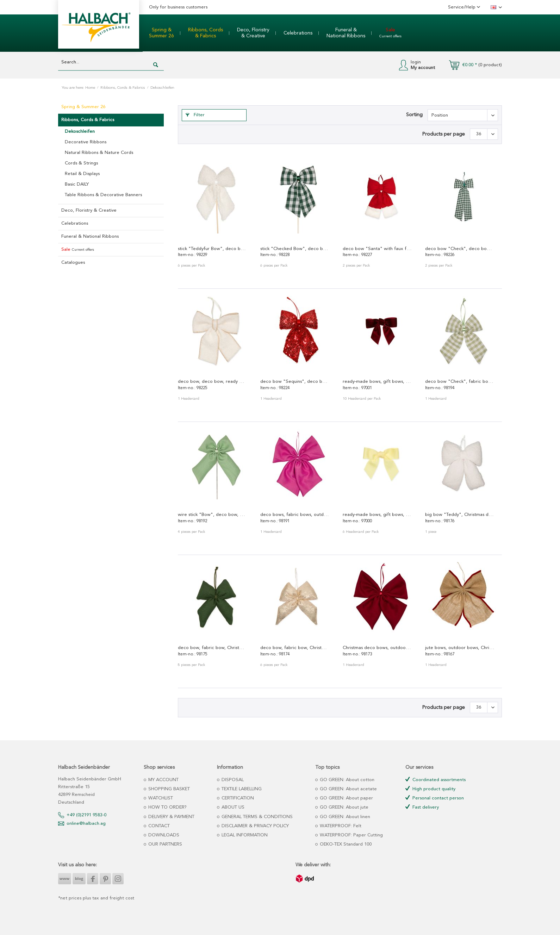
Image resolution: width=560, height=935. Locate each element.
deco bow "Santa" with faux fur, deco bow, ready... (377, 249)
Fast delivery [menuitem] (422, 807)
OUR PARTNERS (164, 844)
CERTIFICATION (237, 798)
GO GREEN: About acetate (348, 789)
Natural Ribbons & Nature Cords (99, 153)
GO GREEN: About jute (343, 807)
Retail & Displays (82, 174)
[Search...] (111, 63)
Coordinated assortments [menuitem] (435, 780)
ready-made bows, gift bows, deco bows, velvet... (377, 382)
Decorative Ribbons (86, 142)
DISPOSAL (232, 780)
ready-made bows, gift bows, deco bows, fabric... (377, 515)
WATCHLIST (160, 798)
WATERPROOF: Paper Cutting (351, 835)
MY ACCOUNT (163, 780)
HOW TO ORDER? (167, 807)
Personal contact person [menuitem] (435, 798)
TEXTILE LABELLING (241, 789)
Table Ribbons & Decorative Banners (103, 195)
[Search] (156, 65)
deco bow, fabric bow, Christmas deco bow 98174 (295, 648)
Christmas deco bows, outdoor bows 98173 (377, 648)
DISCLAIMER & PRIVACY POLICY (254, 826)
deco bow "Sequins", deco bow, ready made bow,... (295, 382)
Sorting (414, 115)
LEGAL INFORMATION (244, 835)
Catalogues (73, 263)
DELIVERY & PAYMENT (171, 817)
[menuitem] (161, 33)
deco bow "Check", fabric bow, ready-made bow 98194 (460, 382)
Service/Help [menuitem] (462, 7)
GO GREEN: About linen (344, 817)
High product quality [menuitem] (430, 789)
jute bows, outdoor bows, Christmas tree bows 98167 (460, 648)
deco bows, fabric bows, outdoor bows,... (295, 515)
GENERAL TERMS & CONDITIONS (256, 817)
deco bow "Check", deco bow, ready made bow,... (460, 249)
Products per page (444, 134)
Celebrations (75, 223)
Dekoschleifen (80, 132)
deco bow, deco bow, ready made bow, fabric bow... (212, 382)
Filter (195, 115)
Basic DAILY (77, 184)
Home (90, 88)
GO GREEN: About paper (346, 798)
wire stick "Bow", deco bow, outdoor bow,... (212, 515)
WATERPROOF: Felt (340, 826)
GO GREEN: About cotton (346, 780)
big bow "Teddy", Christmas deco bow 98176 (460, 515)
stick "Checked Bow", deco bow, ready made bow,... (295, 249)
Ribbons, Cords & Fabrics (88, 120)
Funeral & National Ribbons (90, 236)
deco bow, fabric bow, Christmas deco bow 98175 (212, 648)
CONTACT (158, 826)
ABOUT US (232, 807)
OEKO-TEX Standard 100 (345, 844)
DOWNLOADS (163, 835)
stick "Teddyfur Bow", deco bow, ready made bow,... (212, 249)
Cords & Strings (81, 163)
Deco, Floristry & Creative (89, 210)
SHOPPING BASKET (168, 789)
